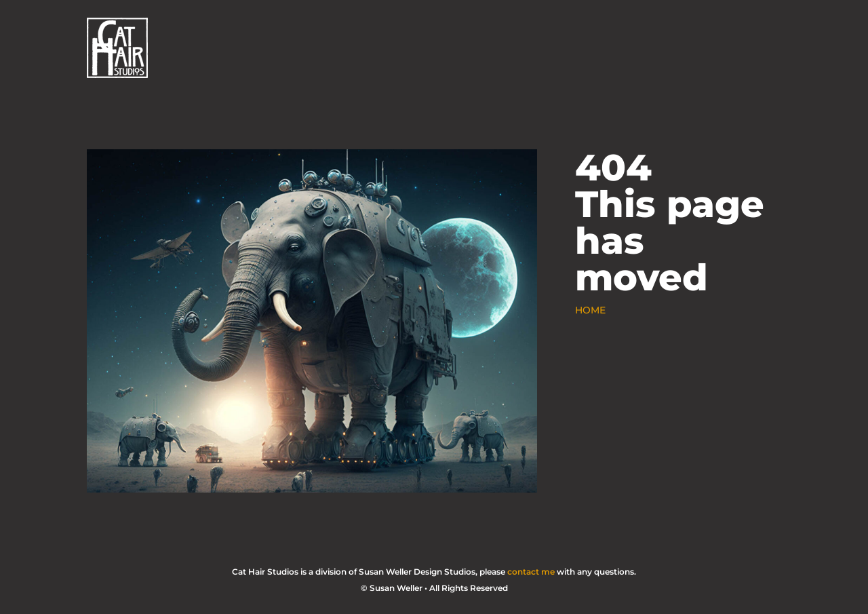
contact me (531, 572)
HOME (590, 310)
